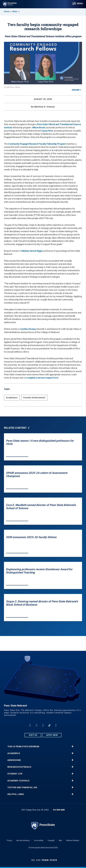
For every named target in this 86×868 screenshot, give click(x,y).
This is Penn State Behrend (23, 747)
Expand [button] (76, 90)
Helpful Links (16, 794)
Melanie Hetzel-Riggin (32, 251)
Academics (12, 398)
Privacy (9, 840)
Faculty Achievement (34, 398)
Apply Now (52, 735)
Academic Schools (18, 781)
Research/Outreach (19, 767)
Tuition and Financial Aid (22, 787)
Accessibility (39, 840)
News (15, 11)
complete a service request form (42, 378)
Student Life (15, 774)
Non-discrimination (23, 840)
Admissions (14, 760)
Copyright (51, 840)
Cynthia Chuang (28, 329)
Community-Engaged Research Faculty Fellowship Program (37, 144)
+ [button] (72, 746)
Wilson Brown (39, 128)
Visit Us (33, 735)
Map (60, 840)
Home (7, 11)
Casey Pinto (47, 131)
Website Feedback (73, 840)
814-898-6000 (59, 810)
